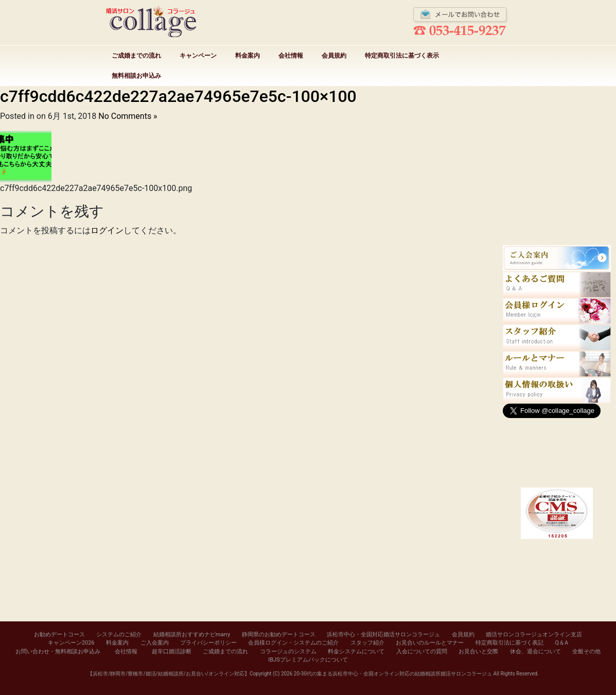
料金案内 (248, 56)
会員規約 (334, 56)
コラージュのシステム (288, 651)
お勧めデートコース (59, 635)
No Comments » (128, 116)
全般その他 (586, 651)
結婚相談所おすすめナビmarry (192, 635)
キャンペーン (198, 56)
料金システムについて (356, 651)
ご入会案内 (155, 643)
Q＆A (561, 643)
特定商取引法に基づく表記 (509, 643)
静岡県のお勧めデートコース (279, 635)
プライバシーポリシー (208, 643)
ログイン (107, 230)
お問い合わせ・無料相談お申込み (58, 651)
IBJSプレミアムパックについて (308, 660)
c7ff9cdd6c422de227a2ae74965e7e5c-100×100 (178, 96)
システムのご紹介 (119, 635)
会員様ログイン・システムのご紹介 (293, 643)
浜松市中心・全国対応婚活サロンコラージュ (383, 635)
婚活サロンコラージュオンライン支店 (534, 635)
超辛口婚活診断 (172, 651)
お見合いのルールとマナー (430, 643)
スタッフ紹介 (367, 643)
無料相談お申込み (136, 76)
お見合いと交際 (478, 651)
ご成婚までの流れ (136, 56)
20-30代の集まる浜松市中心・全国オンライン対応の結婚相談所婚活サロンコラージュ (393, 674)
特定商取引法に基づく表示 (402, 56)
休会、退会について (535, 651)
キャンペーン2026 (71, 643)
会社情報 (291, 56)
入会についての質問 (422, 651)
